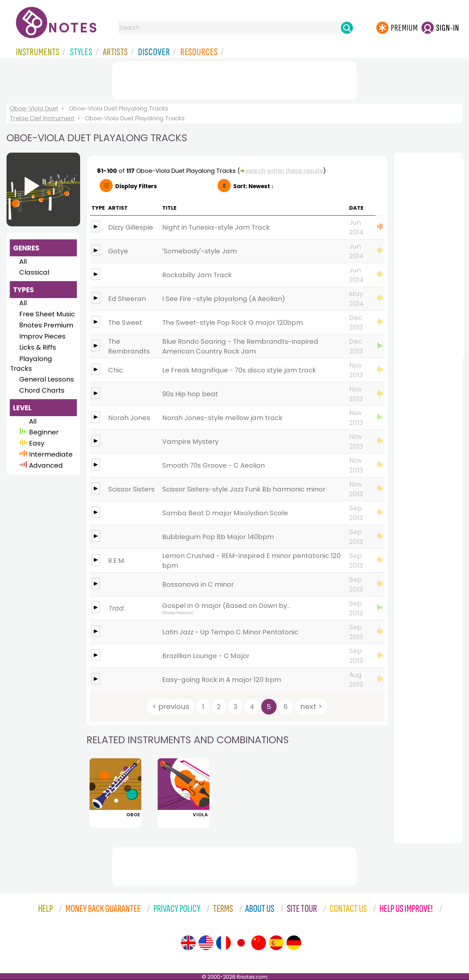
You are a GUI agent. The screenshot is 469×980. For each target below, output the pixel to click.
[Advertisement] (234, 79)
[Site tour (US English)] (206, 943)
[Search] (347, 28)
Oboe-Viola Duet (34, 108)
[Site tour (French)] (223, 943)
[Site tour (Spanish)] (276, 943)
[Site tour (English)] (188, 943)
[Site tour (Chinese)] (259, 943)
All (23, 262)
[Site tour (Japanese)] (241, 943)
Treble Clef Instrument (42, 118)
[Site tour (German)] (294, 943)
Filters (136, 186)
